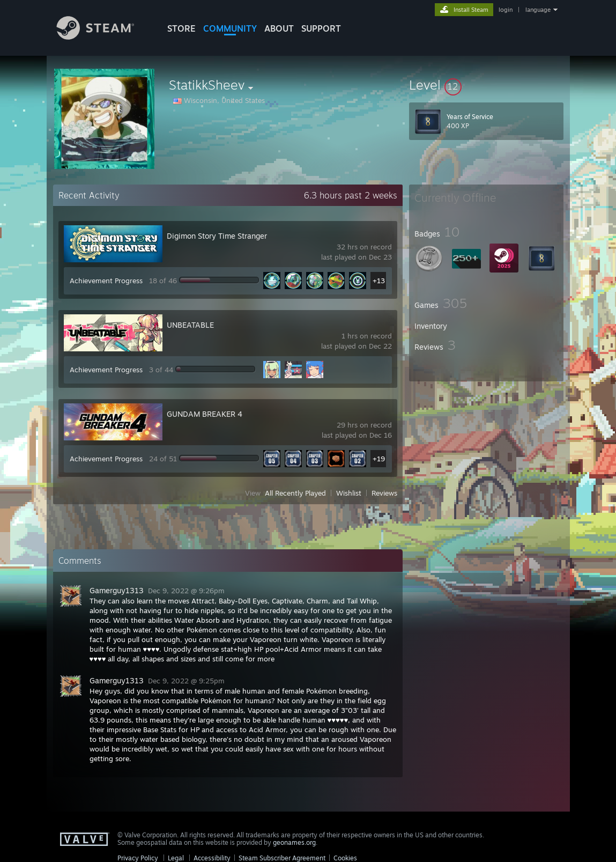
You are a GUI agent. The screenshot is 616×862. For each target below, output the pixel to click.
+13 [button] (379, 281)
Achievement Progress (106, 281)
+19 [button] (379, 459)
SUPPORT (321, 28)
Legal (176, 858)
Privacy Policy (138, 858)
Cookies (345, 858)
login (506, 10)
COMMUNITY (230, 28)
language (538, 10)
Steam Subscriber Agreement (282, 858)
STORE (181, 28)
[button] (486, 85)
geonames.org (294, 842)
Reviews (384, 493)
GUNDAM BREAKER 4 (205, 414)
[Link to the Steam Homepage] (103, 37)
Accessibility (212, 858)
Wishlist (349, 493)
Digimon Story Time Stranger (217, 236)
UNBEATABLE (190, 325)
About (279, 28)
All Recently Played (295, 493)
